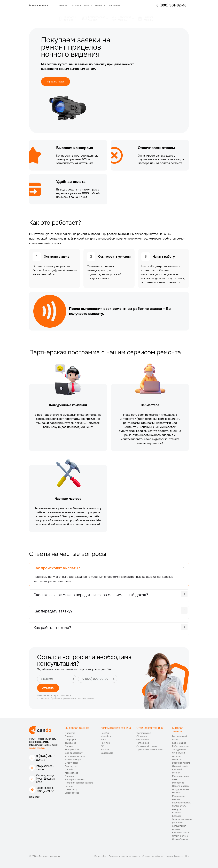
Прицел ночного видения (150, 750)
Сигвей (69, 769)
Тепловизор (143, 743)
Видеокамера (72, 793)
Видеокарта (107, 753)
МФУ (103, 740)
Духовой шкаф (180, 766)
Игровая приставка (75, 756)
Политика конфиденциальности (124, 856)
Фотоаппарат (143, 740)
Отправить (48, 688)
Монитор (105, 750)
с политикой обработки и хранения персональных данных (65, 698)
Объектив (142, 736)
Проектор (70, 733)
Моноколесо (72, 773)
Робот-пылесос (180, 746)
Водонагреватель (181, 803)
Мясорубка (178, 783)
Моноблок (106, 736)
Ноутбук (105, 733)
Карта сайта (100, 856)
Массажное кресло (178, 798)
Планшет (70, 736)
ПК (102, 746)
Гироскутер (71, 766)
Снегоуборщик (180, 839)
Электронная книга (75, 779)
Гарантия (63, 5)
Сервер (69, 746)
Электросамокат (74, 753)
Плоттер (69, 776)
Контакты (100, 5)
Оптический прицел (147, 746)
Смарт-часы (71, 763)
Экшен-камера (73, 760)
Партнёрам (114, 5)
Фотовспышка (144, 733)
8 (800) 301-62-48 (45, 758)
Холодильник (179, 750)
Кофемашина (179, 743)
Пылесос (177, 759)
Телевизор (71, 743)
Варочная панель (181, 763)
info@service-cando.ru (45, 768)
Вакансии (35, 797)
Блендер (177, 816)
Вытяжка (177, 813)
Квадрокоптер (72, 750)
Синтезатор (71, 789)
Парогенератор (180, 786)
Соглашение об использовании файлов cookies (166, 856)
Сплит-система (180, 836)
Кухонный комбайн (177, 771)
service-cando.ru (37, 748)
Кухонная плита (180, 832)
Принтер (105, 743)
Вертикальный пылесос (180, 738)
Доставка (76, 5)
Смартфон (70, 740)
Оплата (88, 5)
